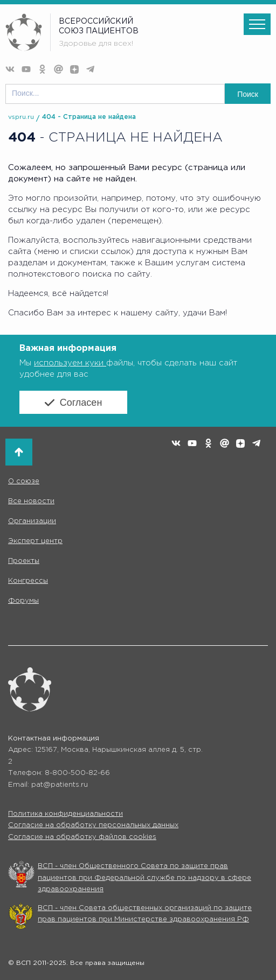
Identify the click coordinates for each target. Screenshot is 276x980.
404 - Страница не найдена (89, 117)
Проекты (24, 561)
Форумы (23, 601)
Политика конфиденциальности (65, 814)
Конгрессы (28, 581)
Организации (32, 521)
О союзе (24, 481)
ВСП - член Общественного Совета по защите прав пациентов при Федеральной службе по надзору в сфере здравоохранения (144, 878)
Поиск (248, 94)
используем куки (70, 363)
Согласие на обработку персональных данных (93, 825)
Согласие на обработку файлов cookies (82, 837)
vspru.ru (21, 117)
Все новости (31, 501)
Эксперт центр (35, 541)
